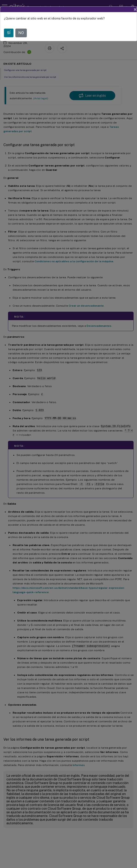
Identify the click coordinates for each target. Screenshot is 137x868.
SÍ (9, 33)
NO (21, 33)
